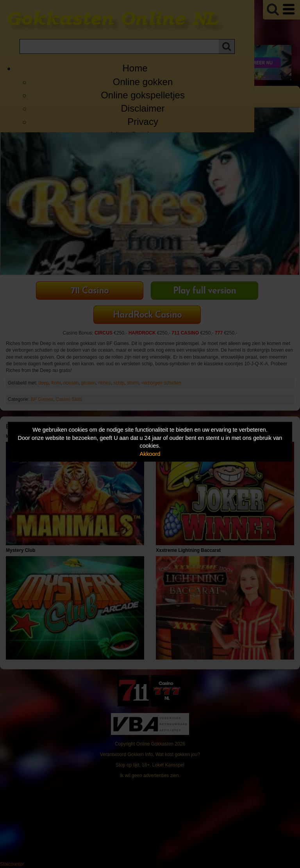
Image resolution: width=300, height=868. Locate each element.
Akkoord (150, 454)
